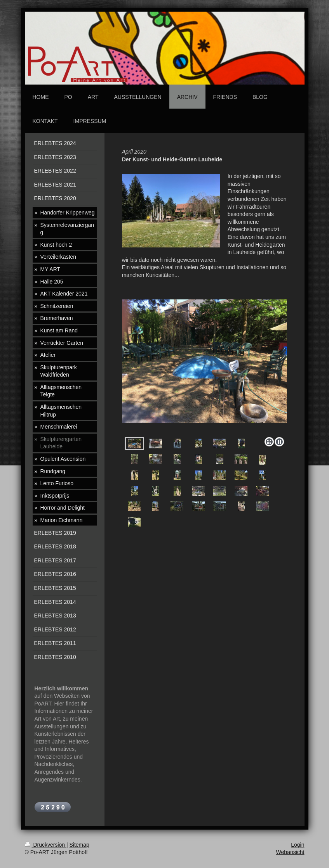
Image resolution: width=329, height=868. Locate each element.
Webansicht (290, 852)
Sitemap (79, 845)
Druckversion (46, 845)
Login (298, 845)
